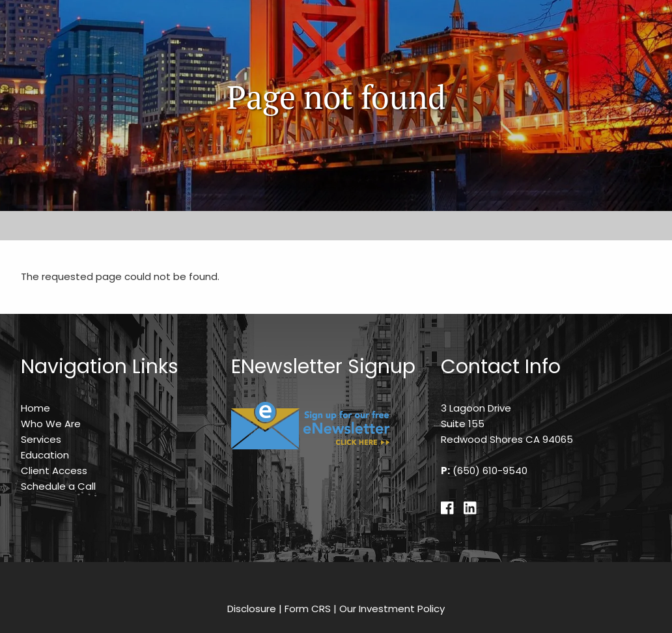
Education (45, 455)
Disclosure (252, 609)
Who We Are (51, 424)
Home (35, 408)
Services (41, 439)
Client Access (54, 471)
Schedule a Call (58, 486)
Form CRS (308, 609)
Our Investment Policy (392, 609)
